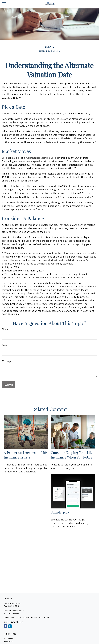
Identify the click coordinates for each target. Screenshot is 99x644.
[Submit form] (9, 385)
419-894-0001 (15, 603)
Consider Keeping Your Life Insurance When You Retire (72, 455)
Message (7, 361)
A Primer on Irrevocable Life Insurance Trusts (25, 455)
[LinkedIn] (10, 626)
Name (5, 329)
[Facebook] (5, 626)
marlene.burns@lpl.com (13, 622)
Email (5, 345)
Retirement (8, 639)
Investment (8, 642)
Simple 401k (60, 512)
